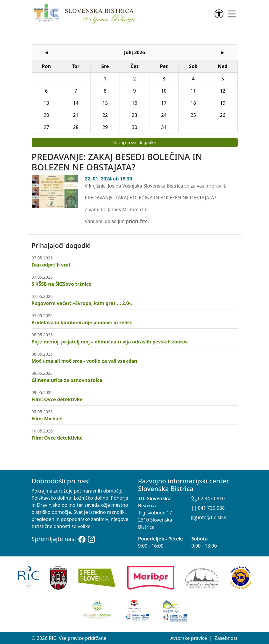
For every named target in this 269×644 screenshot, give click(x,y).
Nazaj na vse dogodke (135, 142)
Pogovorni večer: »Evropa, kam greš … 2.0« (82, 303)
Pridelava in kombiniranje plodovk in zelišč (82, 322)
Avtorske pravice (189, 638)
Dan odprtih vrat (51, 265)
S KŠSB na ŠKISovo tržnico (62, 284)
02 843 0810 (208, 498)
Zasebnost (226, 638)
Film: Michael (47, 419)
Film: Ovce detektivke (57, 399)
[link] (220, 14)
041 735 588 (208, 508)
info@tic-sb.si (210, 517)
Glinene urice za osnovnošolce (67, 380)
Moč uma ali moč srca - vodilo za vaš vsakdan (84, 361)
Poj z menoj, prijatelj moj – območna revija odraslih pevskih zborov (110, 342)
